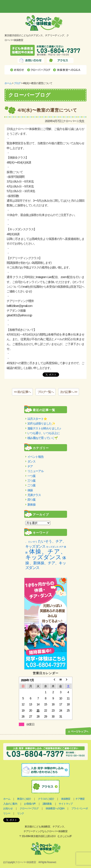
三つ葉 (31, 481)
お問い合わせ (31, 60)
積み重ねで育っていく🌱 (43, 438)
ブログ (17, 83)
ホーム (8, 83)
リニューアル (36, 471)
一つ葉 (31, 476)
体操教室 (66, 799)
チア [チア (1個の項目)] (61, 547)
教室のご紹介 (24, 799)
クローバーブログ (39, 70)
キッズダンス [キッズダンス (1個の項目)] (52, 547)
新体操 (31, 505)
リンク (21, 813)
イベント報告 (36, 457)
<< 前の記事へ (22, 392)
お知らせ (17, 70)
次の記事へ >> (69, 392)
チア (30, 466)
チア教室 (80, 799)
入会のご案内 (10, 804)
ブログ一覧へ (46, 392)
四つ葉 (31, 500)
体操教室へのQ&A (67, 70)
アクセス (60, 60)
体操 (30, 490)
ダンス (31, 461)
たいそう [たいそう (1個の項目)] (33, 542)
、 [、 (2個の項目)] (26, 542)
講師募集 (47, 804)
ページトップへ (78, 731)
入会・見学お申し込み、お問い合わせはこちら (45, 770)
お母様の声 (30, 804)
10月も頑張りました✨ (41, 423)
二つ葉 (31, 485)
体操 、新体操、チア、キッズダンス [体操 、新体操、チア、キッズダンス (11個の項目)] (46, 563)
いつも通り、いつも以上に (44, 433)
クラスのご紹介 (46, 799)
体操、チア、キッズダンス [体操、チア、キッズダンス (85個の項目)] (46, 554)
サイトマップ (66, 804)
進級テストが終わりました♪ (44, 428)
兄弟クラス (34, 495)
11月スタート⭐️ (37, 419)
